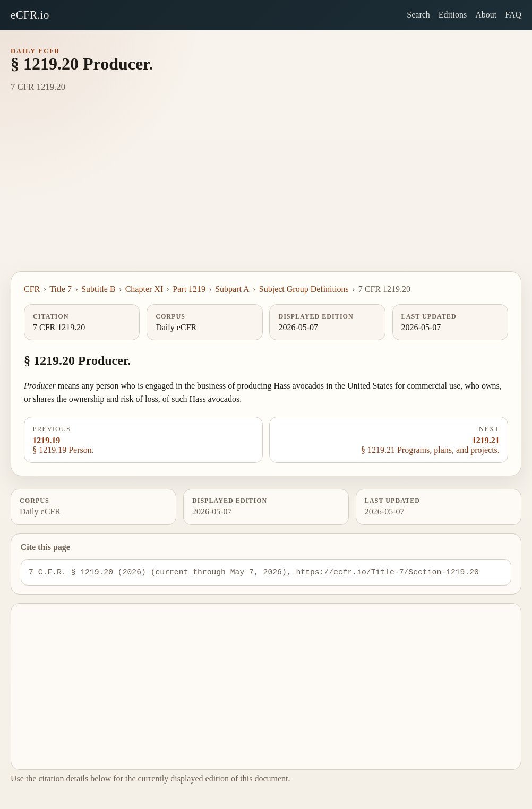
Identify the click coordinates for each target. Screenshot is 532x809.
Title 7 (61, 289)
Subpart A (232, 289)
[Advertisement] (266, 192)
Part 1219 (189, 289)
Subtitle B (98, 289)
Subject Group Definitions (304, 289)
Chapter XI (144, 289)
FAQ (513, 15)
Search (418, 15)
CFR (32, 289)
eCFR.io (30, 15)
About (486, 15)
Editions (453, 15)
